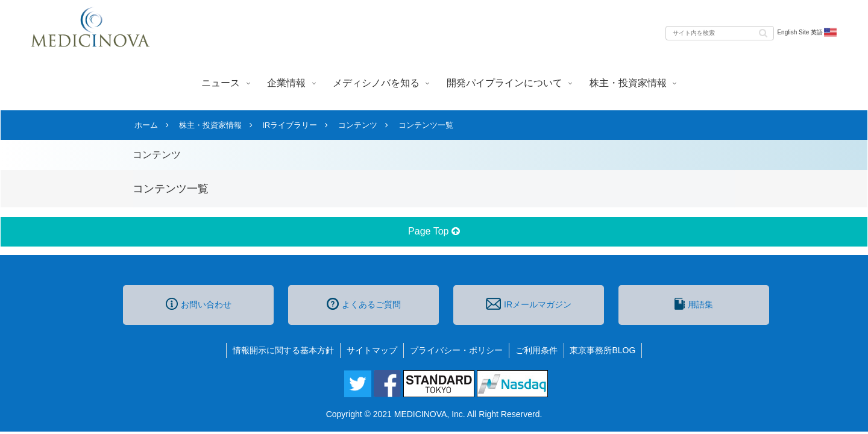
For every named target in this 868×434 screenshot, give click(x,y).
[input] (720, 33)
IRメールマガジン (529, 304)
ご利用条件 (536, 350)
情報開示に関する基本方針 (283, 350)
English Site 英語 (807, 33)
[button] (763, 32)
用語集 (694, 304)
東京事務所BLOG (603, 350)
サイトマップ (372, 350)
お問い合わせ (199, 304)
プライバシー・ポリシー (456, 350)
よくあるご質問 (364, 304)
